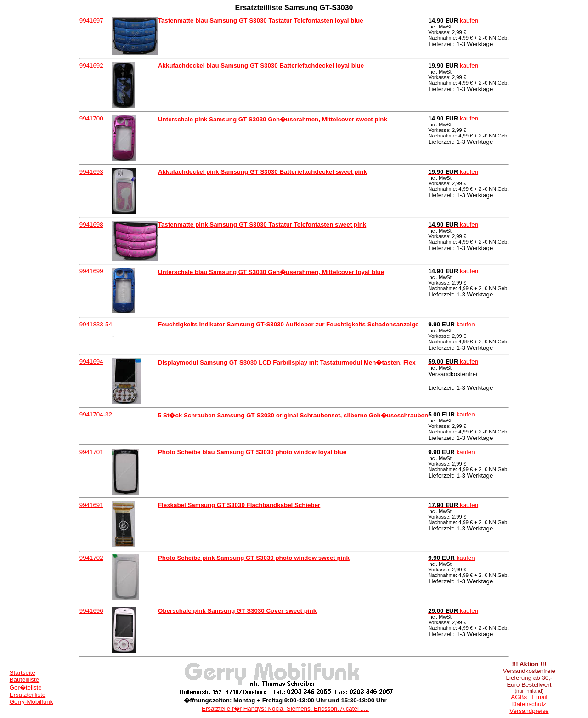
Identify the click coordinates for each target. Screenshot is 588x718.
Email (540, 697)
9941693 (91, 172)
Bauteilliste (24, 680)
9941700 (91, 118)
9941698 (91, 225)
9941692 (91, 66)
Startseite (23, 673)
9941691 (91, 505)
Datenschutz (529, 704)
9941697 (91, 20)
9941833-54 (96, 324)
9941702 (91, 558)
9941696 (91, 611)
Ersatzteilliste (28, 695)
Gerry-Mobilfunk (31, 702)
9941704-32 (96, 414)
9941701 (91, 452)
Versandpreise (529, 711)
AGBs (519, 697)
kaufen (453, 20)
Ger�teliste (26, 687)
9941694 (91, 362)
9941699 (91, 271)
